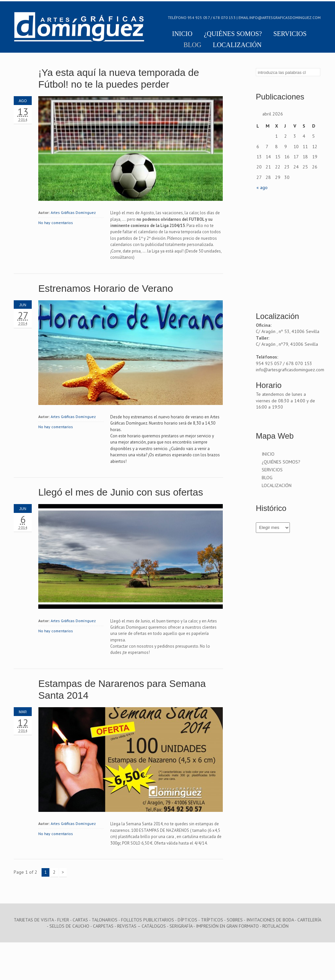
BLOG (192, 45)
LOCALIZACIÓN (237, 45)
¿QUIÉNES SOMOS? (233, 34)
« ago (262, 187)
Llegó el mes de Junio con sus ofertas (121, 492)
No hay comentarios (56, 223)
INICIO (182, 34)
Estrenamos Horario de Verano (106, 288)
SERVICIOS (290, 34)
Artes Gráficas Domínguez (73, 212)
